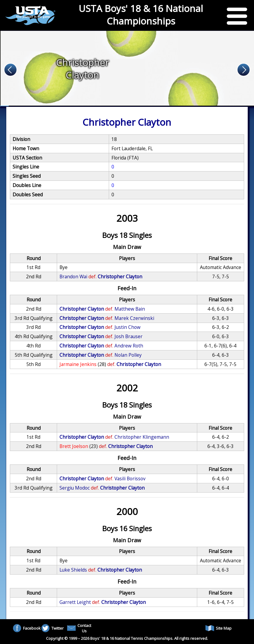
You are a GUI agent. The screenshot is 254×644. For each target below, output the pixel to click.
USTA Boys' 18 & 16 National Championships (141, 15)
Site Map (218, 628)
